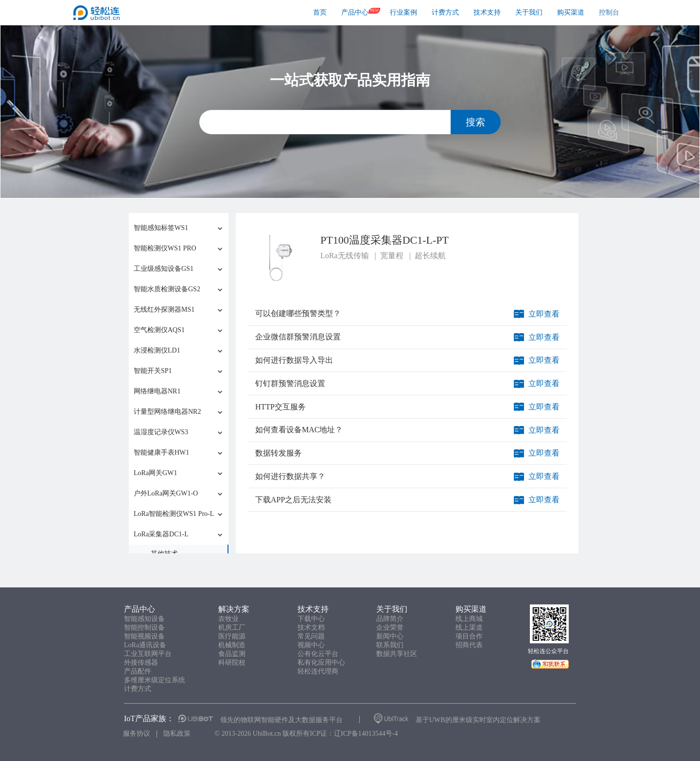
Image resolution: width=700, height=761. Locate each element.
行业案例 (403, 12)
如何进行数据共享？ (290, 476)
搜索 (475, 122)
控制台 (609, 12)
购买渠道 (571, 12)
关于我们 (529, 12)
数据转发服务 (279, 453)
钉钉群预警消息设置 (290, 383)
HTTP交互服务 (280, 407)
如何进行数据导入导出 (294, 360)
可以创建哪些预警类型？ (298, 313)
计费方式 (445, 12)
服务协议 (137, 734)
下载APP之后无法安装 (293, 500)
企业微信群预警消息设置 (298, 337)
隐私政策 (177, 734)
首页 (320, 12)
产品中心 (355, 12)
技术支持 (487, 12)
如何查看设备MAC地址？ (299, 430)
